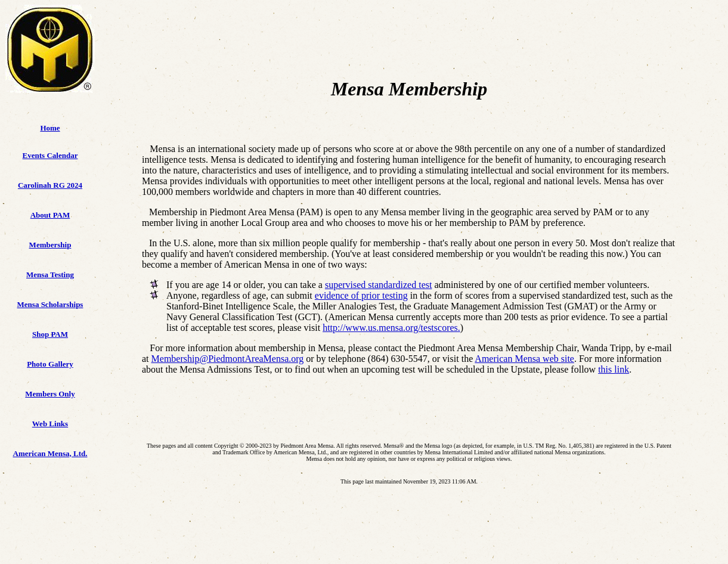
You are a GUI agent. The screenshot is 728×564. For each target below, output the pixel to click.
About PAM (50, 215)
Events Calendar (50, 155)
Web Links (50, 424)
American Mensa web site (524, 359)
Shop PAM (50, 334)
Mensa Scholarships (50, 304)
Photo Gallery (50, 364)
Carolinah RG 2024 (50, 185)
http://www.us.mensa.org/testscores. (391, 328)
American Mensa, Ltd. (50, 453)
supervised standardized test (379, 285)
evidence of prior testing (361, 295)
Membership (50, 245)
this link (614, 369)
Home (50, 128)
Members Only (50, 394)
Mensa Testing (50, 275)
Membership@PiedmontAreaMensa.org (228, 359)
